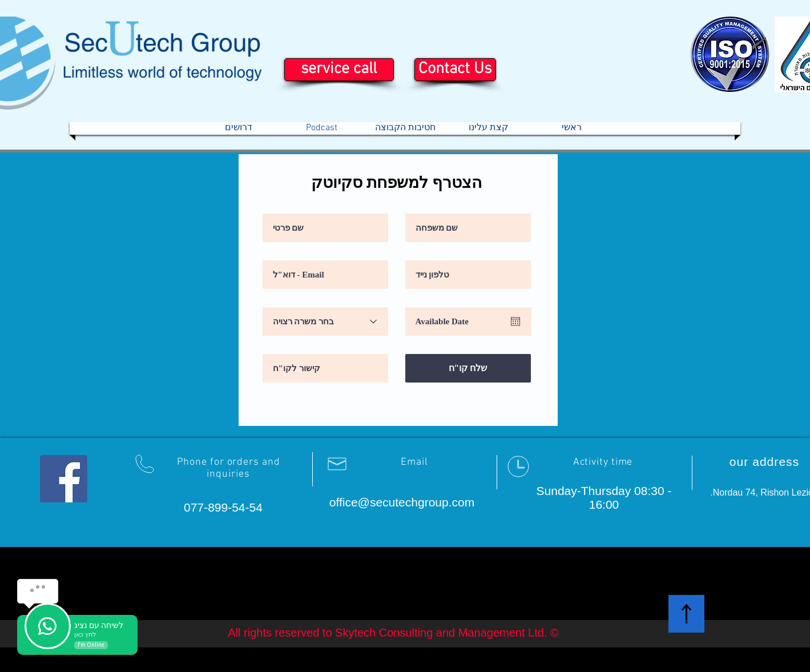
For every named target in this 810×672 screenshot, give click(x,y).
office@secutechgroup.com (402, 502)
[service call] (339, 70)
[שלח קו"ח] (468, 368)
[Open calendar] (515, 321)
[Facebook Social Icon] (64, 479)
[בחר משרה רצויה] (325, 321)
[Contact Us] (455, 70)
